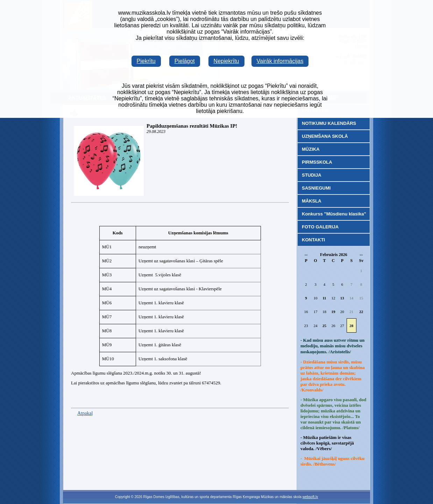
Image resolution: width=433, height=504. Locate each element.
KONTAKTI (313, 240)
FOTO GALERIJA (320, 227)
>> (361, 255)
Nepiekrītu (226, 61)
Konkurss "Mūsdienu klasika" (334, 214)
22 (361, 312)
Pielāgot (185, 61)
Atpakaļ (85, 413)
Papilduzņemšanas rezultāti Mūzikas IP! (192, 126)
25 (324, 326)
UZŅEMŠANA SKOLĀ (325, 136)
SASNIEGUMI (316, 188)
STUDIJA (312, 175)
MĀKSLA (312, 201)
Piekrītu (146, 61)
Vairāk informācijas (280, 61)
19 (333, 312)
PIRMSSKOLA (317, 162)
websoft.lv (310, 497)
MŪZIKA (311, 149)
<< (306, 255)
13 (342, 298)
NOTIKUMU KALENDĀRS (329, 123)
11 (324, 298)
